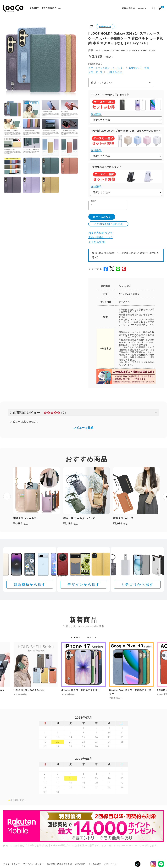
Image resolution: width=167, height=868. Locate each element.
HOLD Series (115, 72)
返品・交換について (101, 237)
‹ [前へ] (7, 496)
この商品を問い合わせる (108, 224)
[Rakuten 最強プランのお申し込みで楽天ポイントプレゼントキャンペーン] (83, 826)
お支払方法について (101, 233)
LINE (161, 864)
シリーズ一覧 (96, 72)
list (59, 8)
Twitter (145, 864)
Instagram (153, 864)
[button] (76, 638)
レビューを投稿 (83, 428)
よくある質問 (97, 242)
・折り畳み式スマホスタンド (106, 167)
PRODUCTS (49, 8)
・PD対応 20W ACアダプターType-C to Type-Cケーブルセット (125, 131)
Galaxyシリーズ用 (139, 68)
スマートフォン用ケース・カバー (106, 68)
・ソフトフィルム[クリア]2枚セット (110, 94)
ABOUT (34, 8)
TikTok (138, 864)
